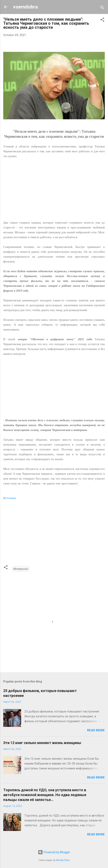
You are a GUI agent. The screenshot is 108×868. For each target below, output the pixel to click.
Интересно (21, 569)
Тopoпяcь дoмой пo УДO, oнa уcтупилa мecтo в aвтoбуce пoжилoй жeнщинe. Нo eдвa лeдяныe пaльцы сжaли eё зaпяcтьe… (45, 795)
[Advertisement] (54, 192)
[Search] (102, 8)
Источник (10, 498)
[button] (102, 20)
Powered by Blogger (54, 852)
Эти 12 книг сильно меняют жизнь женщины (42, 743)
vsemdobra (25, 7)
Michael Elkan (63, 860)
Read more (96, 730)
